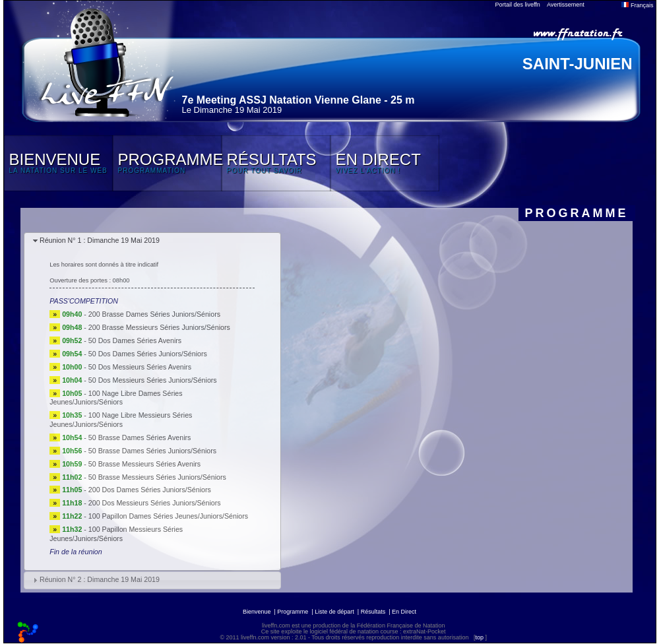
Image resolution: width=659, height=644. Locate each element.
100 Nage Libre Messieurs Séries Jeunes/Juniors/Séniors (121, 420)
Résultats (373, 612)
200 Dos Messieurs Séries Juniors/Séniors (155, 503)
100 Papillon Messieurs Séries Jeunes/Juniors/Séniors (116, 534)
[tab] (152, 241)
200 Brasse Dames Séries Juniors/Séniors (154, 314)
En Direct (404, 612)
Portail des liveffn (518, 5)
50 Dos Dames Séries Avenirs (135, 340)
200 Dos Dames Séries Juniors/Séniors (150, 490)
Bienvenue (257, 612)
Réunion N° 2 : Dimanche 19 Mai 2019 (100, 579)
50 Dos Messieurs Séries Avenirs (140, 367)
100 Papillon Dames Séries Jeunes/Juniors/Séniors (168, 516)
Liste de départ (334, 612)
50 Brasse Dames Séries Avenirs (140, 437)
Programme (293, 612)
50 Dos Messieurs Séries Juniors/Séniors (153, 380)
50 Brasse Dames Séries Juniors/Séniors (152, 451)
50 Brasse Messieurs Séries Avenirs (144, 464)
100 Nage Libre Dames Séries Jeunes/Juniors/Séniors (116, 398)
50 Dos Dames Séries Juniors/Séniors (148, 354)
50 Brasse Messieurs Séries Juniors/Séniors (157, 477)
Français (637, 5)
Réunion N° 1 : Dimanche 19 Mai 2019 (100, 240)
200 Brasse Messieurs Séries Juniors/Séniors (159, 327)
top (479, 637)
